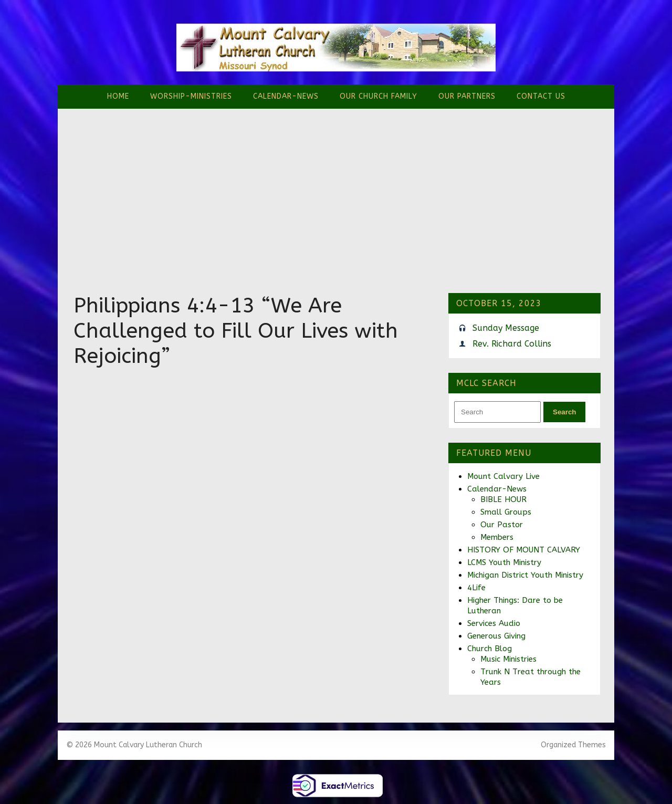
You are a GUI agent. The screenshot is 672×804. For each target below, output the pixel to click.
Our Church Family (379, 96)
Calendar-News (286, 96)
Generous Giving (496, 636)
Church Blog (490, 649)
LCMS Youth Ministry (504, 562)
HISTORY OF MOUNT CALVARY (524, 550)
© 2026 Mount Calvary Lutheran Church (134, 745)
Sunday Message (506, 328)
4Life (476, 588)
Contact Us (541, 96)
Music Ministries (508, 659)
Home (118, 96)
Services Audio (494, 623)
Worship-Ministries (191, 96)
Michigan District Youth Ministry (525, 575)
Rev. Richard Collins (512, 344)
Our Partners (467, 96)
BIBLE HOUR (503, 499)
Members (497, 537)
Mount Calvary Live (503, 476)
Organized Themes (573, 745)
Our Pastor (502, 525)
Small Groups (506, 512)
